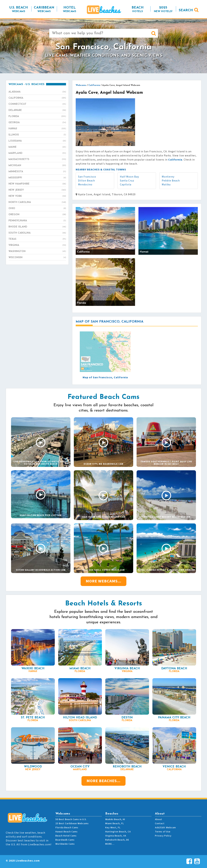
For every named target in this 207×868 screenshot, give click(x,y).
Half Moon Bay (129, 177)
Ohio (37, 209)
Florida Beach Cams (67, 828)
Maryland (37, 153)
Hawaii (37, 129)
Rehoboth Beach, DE (117, 840)
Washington (37, 252)
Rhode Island (37, 227)
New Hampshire (37, 184)
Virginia (37, 245)
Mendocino (85, 185)
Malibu (166, 185)
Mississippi (37, 178)
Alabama (37, 92)
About (159, 819)
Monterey (168, 177)
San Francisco (87, 177)
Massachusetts (37, 159)
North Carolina (37, 202)
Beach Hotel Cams (66, 836)
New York (37, 196)
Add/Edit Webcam (165, 828)
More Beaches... (103, 781)
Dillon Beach (86, 181)
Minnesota (37, 172)
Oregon (37, 215)
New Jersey (37, 190)
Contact (160, 824)
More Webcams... (103, 581)
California (37, 98)
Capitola (126, 185)
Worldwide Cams (65, 844)
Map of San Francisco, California (105, 377)
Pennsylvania (37, 221)
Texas (37, 239)
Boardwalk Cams (65, 840)
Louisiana (37, 141)
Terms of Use (163, 832)
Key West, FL (113, 828)
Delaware (37, 110)
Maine (37, 147)
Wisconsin (37, 258)
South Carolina (37, 233)
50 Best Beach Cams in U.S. (71, 819)
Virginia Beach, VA (116, 836)
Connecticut (37, 104)
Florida (37, 117)
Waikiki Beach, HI (115, 819)
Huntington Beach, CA (118, 832)
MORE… (110, 844)
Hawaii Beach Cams (67, 832)
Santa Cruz (127, 181)
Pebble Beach (171, 181)
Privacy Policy (163, 836)
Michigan (37, 166)
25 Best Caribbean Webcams (72, 824)
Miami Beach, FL (115, 824)
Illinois (37, 135)
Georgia (37, 123)
